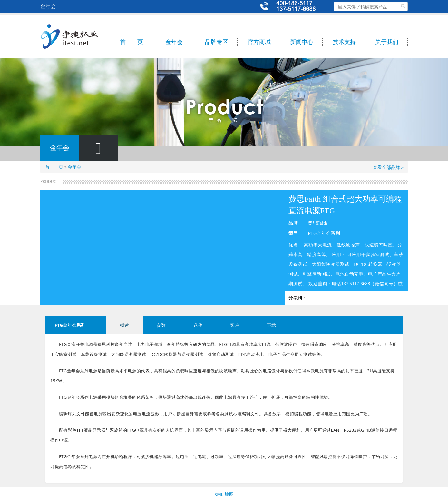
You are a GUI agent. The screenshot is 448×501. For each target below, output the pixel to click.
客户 (235, 325)
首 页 (131, 42)
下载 (271, 325)
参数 (161, 325)
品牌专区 (217, 42)
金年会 (174, 42)
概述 (124, 325)
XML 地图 (224, 494)
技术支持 (344, 42)
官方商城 (259, 42)
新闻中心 (302, 42)
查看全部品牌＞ (389, 167)
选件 (198, 325)
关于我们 (387, 42)
